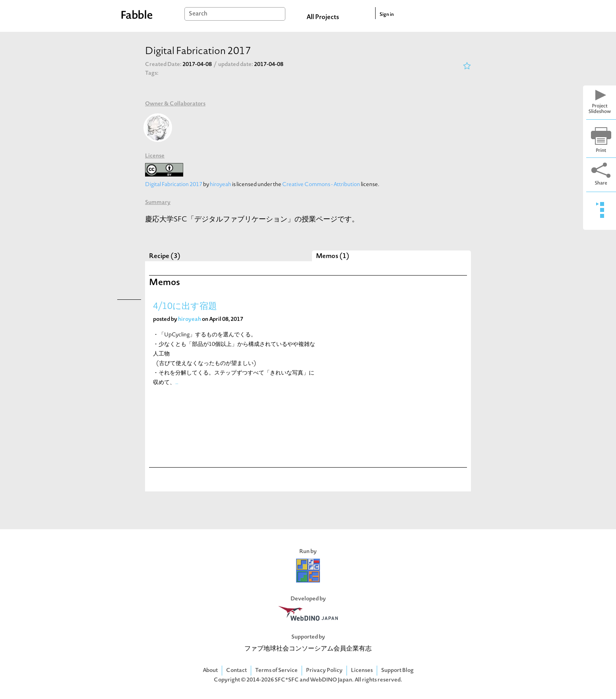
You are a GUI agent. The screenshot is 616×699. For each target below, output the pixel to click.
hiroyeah (221, 185)
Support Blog (397, 671)
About (210, 671)
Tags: (152, 73)
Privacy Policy (324, 671)
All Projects (323, 17)
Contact (236, 671)
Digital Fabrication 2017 (174, 185)
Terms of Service (276, 671)
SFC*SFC (287, 680)
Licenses (362, 671)
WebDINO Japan (331, 680)
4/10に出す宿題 (185, 307)
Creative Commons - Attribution (321, 185)
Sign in (387, 15)
